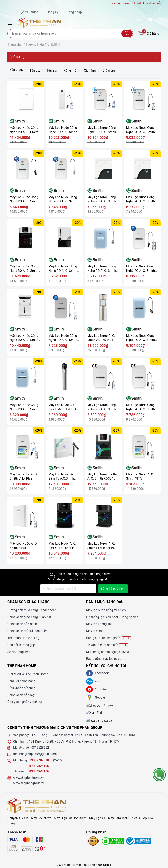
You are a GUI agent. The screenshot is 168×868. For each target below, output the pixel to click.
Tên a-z (32, 71)
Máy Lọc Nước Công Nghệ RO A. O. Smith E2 (141, 130)
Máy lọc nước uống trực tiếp (106, 610)
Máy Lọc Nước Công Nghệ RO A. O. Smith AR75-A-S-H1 (24, 338)
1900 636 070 (40, 764)
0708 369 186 (39, 770)
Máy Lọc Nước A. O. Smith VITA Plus (24, 476)
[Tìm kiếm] (127, 34)
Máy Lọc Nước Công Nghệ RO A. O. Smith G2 (24, 199)
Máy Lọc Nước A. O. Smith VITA (140, 476)
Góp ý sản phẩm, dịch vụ (25, 702)
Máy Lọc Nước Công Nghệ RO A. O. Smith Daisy (141, 407)
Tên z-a (49, 71)
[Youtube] (89, 689)
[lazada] (96, 724)
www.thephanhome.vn (29, 782)
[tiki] (93, 715)
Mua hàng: (21, 764)
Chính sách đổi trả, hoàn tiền (28, 631)
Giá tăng (88, 71)
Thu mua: (20, 775)
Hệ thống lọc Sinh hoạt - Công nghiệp (112, 617)
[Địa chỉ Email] (68, 589)
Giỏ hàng (149, 33)
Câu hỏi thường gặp (21, 645)
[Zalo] (89, 681)
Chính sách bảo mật (21, 695)
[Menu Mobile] (11, 24)
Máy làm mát (95, 631)
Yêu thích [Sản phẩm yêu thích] (29, 12)
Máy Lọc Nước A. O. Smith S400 (24, 546)
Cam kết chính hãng (21, 681)
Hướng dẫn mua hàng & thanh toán (32, 610)
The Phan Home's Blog (23, 638)
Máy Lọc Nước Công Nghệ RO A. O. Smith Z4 (63, 269)
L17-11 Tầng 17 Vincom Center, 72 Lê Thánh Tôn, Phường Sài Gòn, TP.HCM (82, 739)
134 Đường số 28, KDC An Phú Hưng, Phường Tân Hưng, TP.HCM (74, 745)
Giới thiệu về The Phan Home (28, 674)
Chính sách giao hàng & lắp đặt (29, 617)
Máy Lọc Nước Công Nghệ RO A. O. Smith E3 (102, 130)
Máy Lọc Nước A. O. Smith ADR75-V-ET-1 (101, 338)
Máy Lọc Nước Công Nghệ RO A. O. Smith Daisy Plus (102, 407)
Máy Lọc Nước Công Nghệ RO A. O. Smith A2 (141, 338)
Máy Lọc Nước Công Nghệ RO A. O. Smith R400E (63, 130)
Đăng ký (52, 12)
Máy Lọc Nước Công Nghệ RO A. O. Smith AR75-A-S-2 (141, 269)
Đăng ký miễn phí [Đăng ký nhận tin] (113, 589)
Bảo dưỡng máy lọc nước (104, 659)
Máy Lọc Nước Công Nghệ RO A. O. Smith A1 (24, 407)
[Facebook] (89, 673)
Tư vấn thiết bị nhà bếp (107, 645)
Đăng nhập (74, 12)
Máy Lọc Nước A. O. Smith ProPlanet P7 (62, 546)
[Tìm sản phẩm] (70, 34)
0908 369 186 (39, 775)
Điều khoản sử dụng (21, 688)
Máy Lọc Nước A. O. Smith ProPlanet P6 (101, 546)
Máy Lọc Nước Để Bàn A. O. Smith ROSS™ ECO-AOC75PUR (103, 477)
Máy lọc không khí (99, 624)
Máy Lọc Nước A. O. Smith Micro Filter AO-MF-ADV (64, 407)
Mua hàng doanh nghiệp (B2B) (108, 652)
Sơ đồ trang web (19, 652)
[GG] (89, 697)
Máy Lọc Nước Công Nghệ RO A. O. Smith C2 (102, 199)
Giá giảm (107, 71)
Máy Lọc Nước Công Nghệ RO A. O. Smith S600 (24, 130)
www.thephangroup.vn (29, 787)
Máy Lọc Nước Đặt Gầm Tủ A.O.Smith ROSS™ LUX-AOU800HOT (62, 477)
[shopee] (96, 706)
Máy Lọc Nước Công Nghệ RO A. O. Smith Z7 (24, 269)
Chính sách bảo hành (22, 624)
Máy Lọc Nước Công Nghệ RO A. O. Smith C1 (141, 199)
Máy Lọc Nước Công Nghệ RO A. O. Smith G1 (63, 199)
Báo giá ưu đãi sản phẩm (109, 638)
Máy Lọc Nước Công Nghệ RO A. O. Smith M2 (102, 269)
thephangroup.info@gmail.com (35, 758)
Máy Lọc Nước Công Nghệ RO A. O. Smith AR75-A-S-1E (63, 338)
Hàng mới (68, 71)
